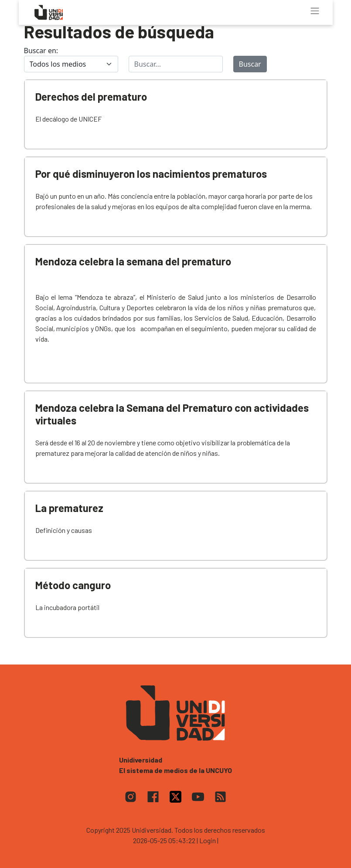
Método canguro (73, 585)
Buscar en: (41, 51)
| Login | (208, 840)
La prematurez (69, 508)
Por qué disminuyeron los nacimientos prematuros (151, 174)
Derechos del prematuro (91, 97)
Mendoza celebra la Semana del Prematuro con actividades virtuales (172, 414)
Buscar (250, 64)
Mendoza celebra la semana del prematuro (133, 261)
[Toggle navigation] (315, 11)
